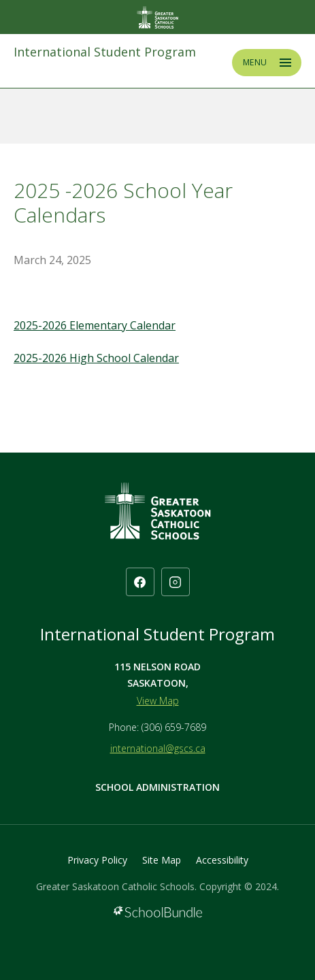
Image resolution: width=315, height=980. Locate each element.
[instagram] (176, 582)
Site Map (162, 860)
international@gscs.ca (158, 748)
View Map (158, 701)
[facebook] (140, 582)
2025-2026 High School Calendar (96, 358)
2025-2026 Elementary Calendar (95, 325)
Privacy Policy (97, 860)
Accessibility (222, 860)
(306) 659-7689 (174, 727)
